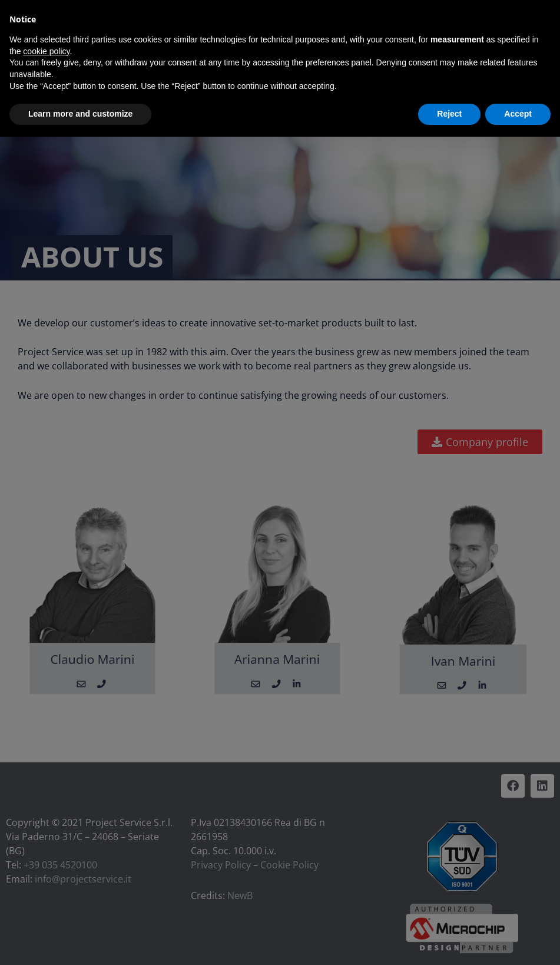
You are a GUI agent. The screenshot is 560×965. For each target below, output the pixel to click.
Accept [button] (518, 114)
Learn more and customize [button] (80, 114)
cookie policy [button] (46, 51)
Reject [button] (449, 114)
